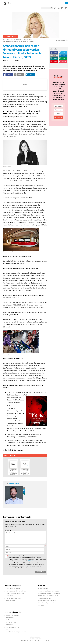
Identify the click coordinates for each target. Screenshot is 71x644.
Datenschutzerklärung (37, 568)
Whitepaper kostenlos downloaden (50, 593)
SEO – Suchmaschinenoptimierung (16, 591)
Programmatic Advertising (14, 598)
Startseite (6, 39)
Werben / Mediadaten (12, 615)
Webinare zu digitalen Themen (49, 596)
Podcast (42, 605)
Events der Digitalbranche (47, 603)
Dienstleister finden (45, 598)
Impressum (9, 625)
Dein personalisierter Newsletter (49, 591)
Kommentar (8, 530)
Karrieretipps (27, 39)
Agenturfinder (44, 589)
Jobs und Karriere (16, 39)
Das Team (9, 620)
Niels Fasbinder (14, 483)
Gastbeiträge (10, 618)
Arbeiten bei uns (11, 622)
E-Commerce (10, 596)
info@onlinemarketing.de (35, 561)
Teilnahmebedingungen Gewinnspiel (17, 632)
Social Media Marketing (13, 589)
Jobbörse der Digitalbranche (48, 601)
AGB (7, 629)
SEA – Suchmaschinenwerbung (15, 593)
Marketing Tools (11, 601)
